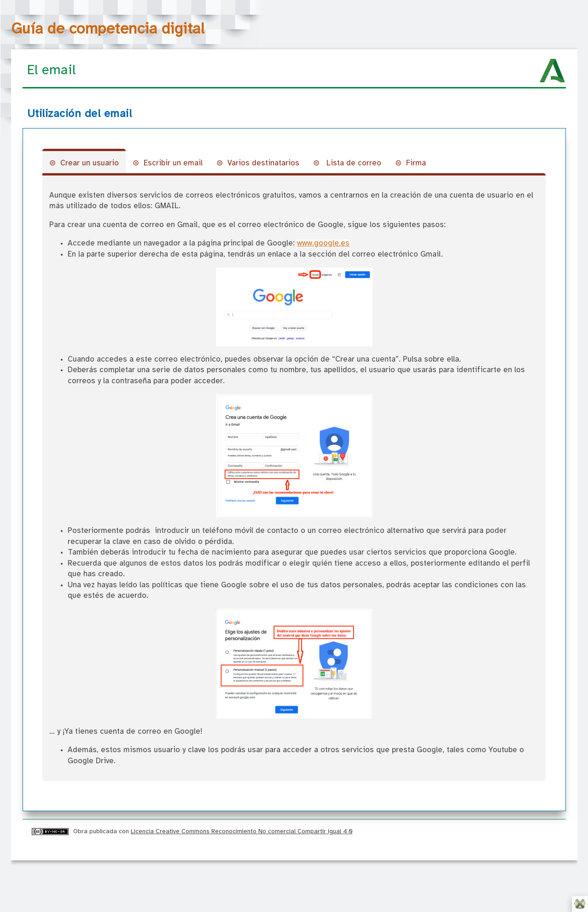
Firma (416, 163)
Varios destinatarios (263, 163)
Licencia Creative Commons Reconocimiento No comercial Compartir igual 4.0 (242, 831)
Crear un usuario (90, 163)
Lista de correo (353, 163)
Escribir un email (173, 163)
